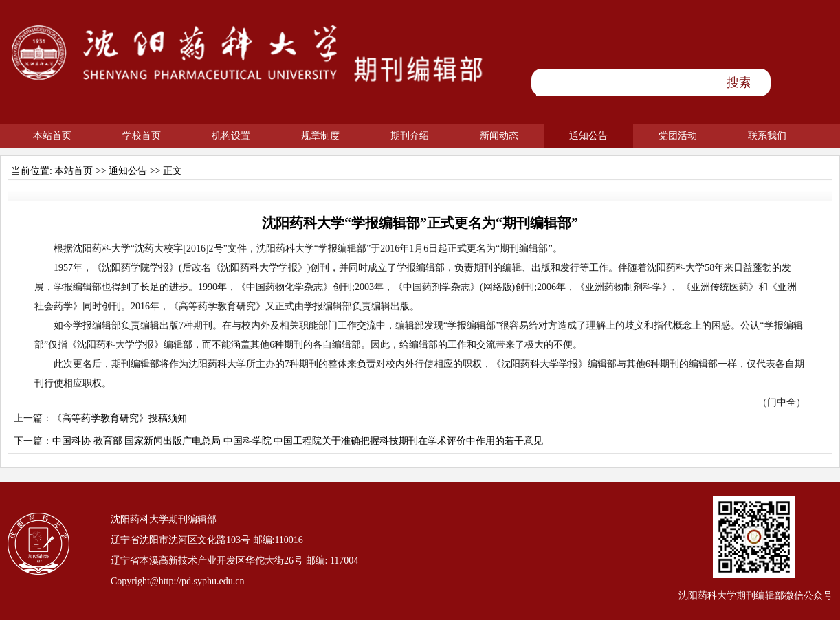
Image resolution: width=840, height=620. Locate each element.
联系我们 (767, 136)
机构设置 (231, 136)
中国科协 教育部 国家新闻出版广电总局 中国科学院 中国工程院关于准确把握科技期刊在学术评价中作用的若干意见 (298, 441)
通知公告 (588, 136)
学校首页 (142, 136)
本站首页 (52, 136)
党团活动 (678, 136)
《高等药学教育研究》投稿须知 (120, 418)
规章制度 (320, 136)
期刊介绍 (410, 136)
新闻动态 (499, 136)
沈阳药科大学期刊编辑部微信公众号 (755, 596)
